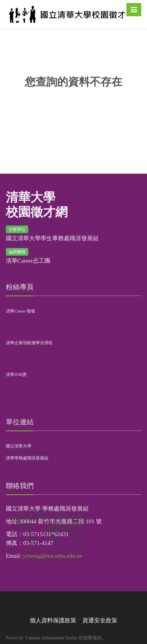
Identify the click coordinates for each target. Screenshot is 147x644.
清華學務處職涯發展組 (27, 458)
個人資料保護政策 (53, 620)
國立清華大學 (19, 446)
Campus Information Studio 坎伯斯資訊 (64, 638)
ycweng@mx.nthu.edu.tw (53, 556)
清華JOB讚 (16, 374)
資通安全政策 (100, 620)
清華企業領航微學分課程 (29, 343)
